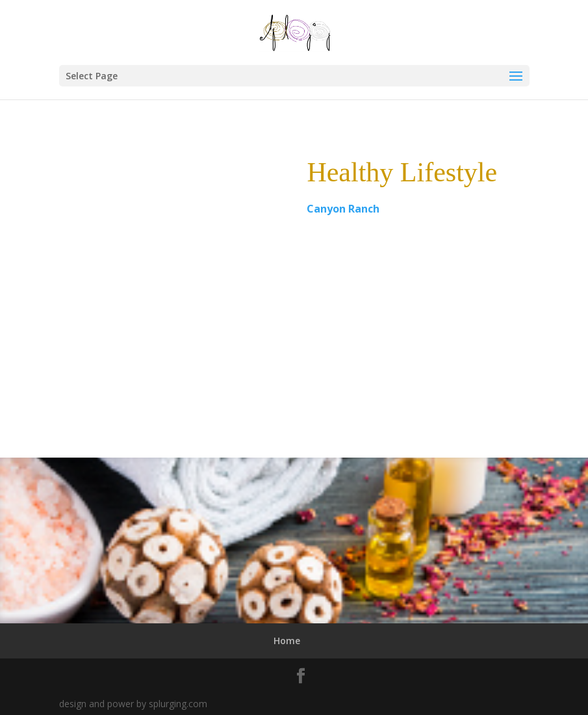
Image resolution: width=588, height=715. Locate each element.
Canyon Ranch (343, 209)
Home (287, 641)
